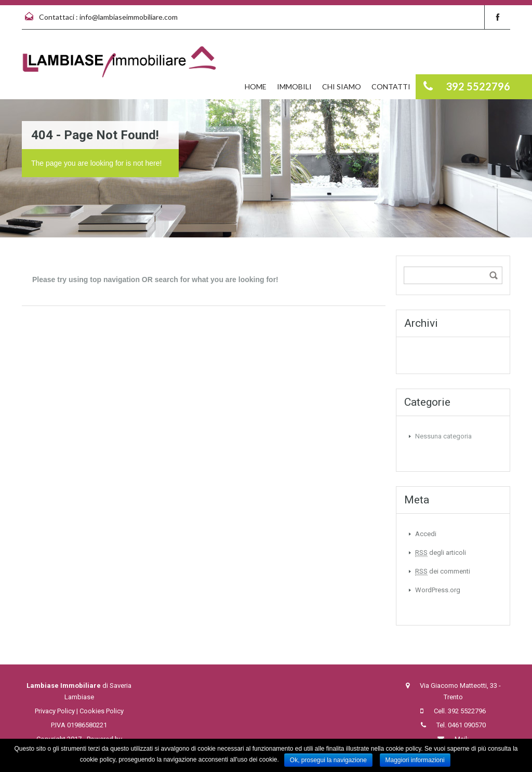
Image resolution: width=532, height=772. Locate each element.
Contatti (391, 86)
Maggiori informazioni (415, 760)
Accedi (426, 534)
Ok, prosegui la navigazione (328, 760)
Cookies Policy (102, 711)
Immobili (294, 86)
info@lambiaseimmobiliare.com (129, 17)
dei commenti (443, 571)
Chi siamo (342, 86)
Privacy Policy (55, 711)
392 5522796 (467, 711)
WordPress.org (438, 590)
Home (256, 86)
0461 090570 (467, 725)
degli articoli (441, 553)
